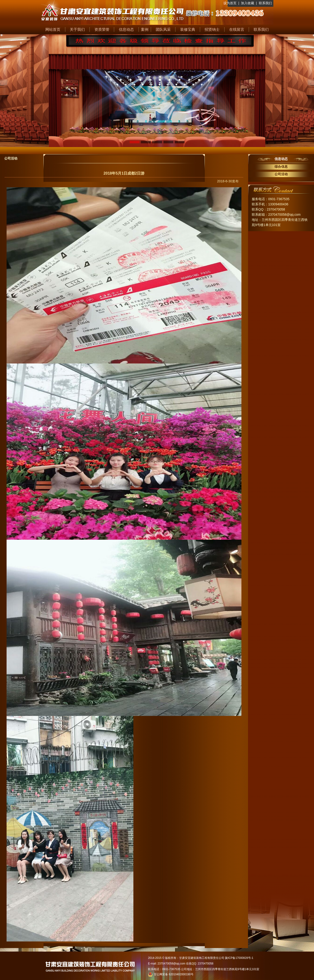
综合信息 (281, 167)
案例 (145, 29)
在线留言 (237, 29)
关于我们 (77, 29)
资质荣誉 (102, 29)
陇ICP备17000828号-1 (239, 958)
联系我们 (265, 3)
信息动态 (126, 29)
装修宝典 (188, 29)
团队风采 (163, 29)
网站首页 (53, 29)
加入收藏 (248, 3)
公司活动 (281, 174)
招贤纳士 (212, 29)
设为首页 (230, 3)
